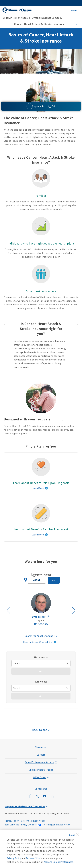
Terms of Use (33, 858)
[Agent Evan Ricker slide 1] (41, 609)
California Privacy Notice (33, 821)
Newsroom (41, 747)
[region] (41, 849)
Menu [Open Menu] (74, 10)
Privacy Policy (12, 821)
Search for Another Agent (41, 636)
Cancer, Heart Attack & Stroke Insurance (39, 24)
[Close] (75, 834)
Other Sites (39, 777)
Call (54, 106)
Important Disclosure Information (25, 806)
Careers (41, 755)
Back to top (40, 730)
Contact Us (41, 789)
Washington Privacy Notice (57, 825)
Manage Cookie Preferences (59, 862)
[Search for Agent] (54, 580)
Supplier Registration (41, 770)
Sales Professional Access (39, 762)
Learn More (38, 488)
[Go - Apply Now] (41, 696)
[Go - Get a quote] (41, 671)
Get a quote (41, 657)
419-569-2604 (41, 624)
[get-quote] (41, 663)
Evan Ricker (39, 617)
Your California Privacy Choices (20, 825)
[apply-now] (41, 688)
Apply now (41, 682)
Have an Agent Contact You (38, 642)
